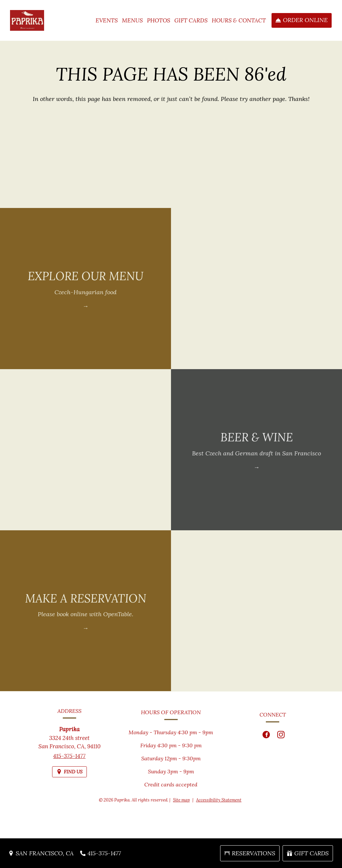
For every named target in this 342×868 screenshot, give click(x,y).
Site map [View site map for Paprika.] (181, 800)
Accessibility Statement (219, 800)
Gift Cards (191, 20)
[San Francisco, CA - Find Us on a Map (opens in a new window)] (41, 853)
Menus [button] (132, 20)
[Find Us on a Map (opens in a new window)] (69, 777)
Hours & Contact (239, 20)
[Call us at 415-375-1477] (101, 853)
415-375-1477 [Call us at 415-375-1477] (69, 761)
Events (107, 20)
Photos (159, 20)
